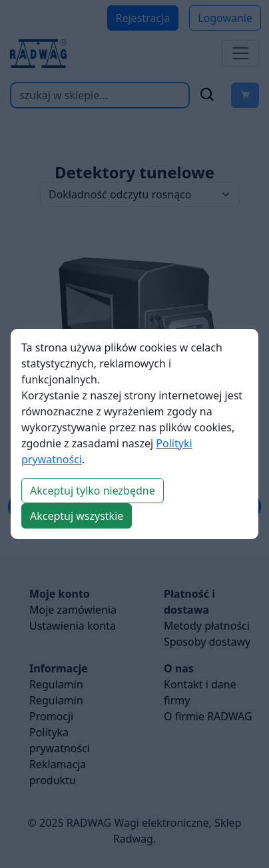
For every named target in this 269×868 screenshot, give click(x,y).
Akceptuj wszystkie (77, 516)
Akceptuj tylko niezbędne (93, 491)
